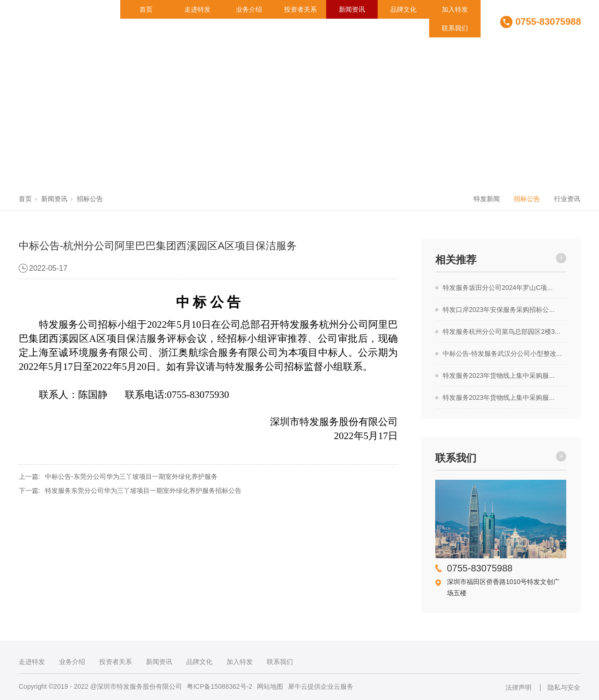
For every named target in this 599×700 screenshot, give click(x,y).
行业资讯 (567, 199)
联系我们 (455, 28)
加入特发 (455, 9)
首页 (146, 9)
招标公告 (90, 199)
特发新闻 (487, 199)
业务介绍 (249, 9)
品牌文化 (403, 9)
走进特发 (197, 9)
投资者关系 (300, 9)
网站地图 (270, 686)
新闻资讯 (352, 9)
